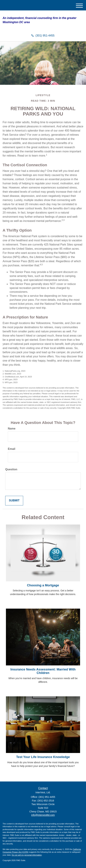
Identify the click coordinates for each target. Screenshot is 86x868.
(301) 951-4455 (43, 36)
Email (12, 449)
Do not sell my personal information (27, 855)
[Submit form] (14, 501)
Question (11, 469)
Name (12, 429)
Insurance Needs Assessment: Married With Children (43, 671)
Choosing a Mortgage (43, 585)
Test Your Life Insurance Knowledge (43, 757)
